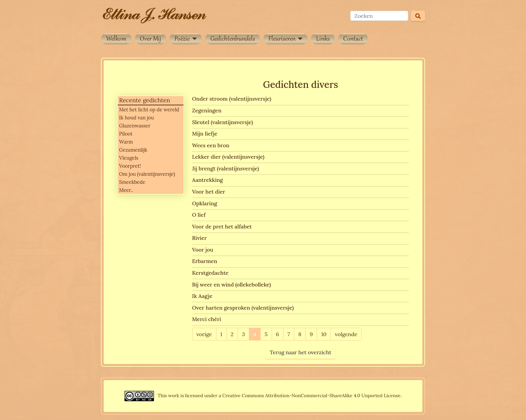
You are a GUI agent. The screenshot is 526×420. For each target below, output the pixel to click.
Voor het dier (209, 192)
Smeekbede (132, 182)
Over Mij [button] (150, 39)
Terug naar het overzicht (300, 352)
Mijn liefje (205, 134)
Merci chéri (207, 319)
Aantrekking (208, 180)
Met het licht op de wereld (149, 110)
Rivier (200, 238)
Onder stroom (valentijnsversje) (232, 99)
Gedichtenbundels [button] (233, 39)
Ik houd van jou (137, 118)
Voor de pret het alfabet (222, 226)
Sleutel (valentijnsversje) (223, 122)
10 (324, 334)
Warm (126, 142)
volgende (346, 334)
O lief (199, 215)
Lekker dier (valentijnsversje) (228, 157)
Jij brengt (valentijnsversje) (226, 168)
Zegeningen (207, 110)
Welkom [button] (116, 39)
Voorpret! (130, 166)
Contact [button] (353, 39)
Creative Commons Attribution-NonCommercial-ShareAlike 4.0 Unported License (311, 396)
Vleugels (129, 158)
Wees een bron (211, 145)
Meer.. (126, 190)
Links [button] (323, 39)
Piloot (126, 134)
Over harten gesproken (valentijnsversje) (243, 308)
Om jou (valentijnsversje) (147, 174)
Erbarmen (205, 261)
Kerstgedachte (211, 273)
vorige (204, 334)
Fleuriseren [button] (283, 39)
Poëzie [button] (183, 39)
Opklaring (205, 203)
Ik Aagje (202, 296)
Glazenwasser (135, 126)
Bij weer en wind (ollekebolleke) (232, 284)
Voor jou (203, 250)
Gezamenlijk (133, 150)
